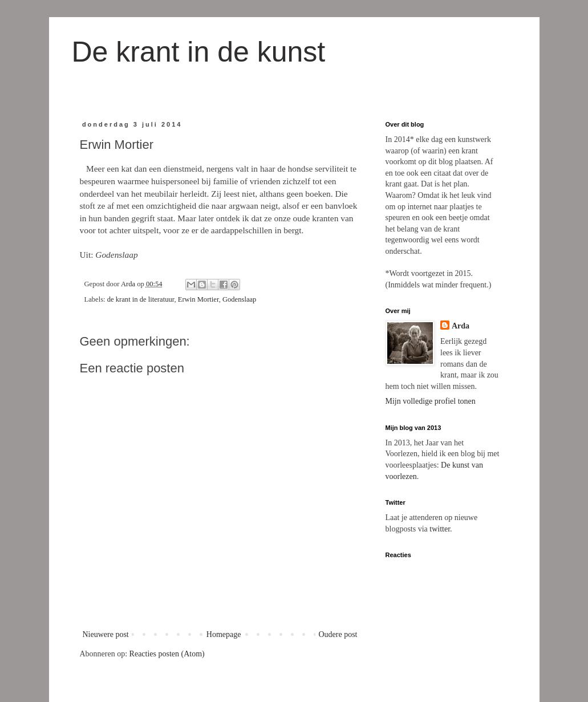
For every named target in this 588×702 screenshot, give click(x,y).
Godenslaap (239, 299)
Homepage (224, 634)
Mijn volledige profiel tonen (431, 401)
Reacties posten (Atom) (167, 654)
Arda (461, 326)
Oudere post (338, 634)
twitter (440, 529)
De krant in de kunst (199, 52)
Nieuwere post (106, 634)
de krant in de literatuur (141, 299)
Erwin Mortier (198, 299)
